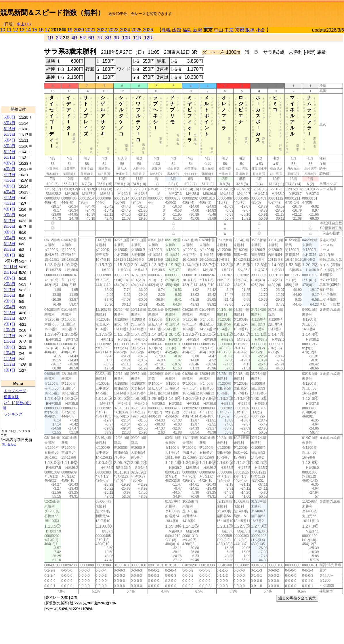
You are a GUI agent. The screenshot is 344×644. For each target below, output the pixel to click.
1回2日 (9, 364)
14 (28, 30)
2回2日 (9, 318)
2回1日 (9, 324)
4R (74, 38)
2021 (90, 30)
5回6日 (9, 129)
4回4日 (9, 192)
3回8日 (9, 215)
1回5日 (9, 347)
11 (9, 30)
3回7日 (9, 221)
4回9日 (9, 163)
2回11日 (11, 267)
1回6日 (9, 341)
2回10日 (11, 272)
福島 (187, 30)
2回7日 (9, 290)
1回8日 (9, 330)
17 (47, 30)
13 (22, 30)
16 (41, 30)
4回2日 (9, 203)
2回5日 (9, 301)
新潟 (198, 30)
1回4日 (9, 353)
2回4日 (9, 307)
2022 (102, 30)
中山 (219, 30)
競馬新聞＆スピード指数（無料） (52, 13)
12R (148, 38)
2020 (79, 30)
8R (108, 38)
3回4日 (9, 238)
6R (91, 38)
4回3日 (9, 198)
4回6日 (9, 180)
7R (100, 38)
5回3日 (9, 146)
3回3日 (9, 244)
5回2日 (9, 152)
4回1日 (9, 209)
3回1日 (9, 255)
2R (59, 38)
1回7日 (9, 336)
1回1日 (9, 370)
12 (16, 30)
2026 (148, 30)
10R (126, 38)
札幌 (166, 30)
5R (83, 38)
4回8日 (9, 169)
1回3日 (9, 359)
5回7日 (9, 123)
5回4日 (9, 140)
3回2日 (9, 249)
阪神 (250, 30)
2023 (113, 30)
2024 (125, 30)
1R (50, 38)
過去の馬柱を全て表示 (297, 598)
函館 (177, 30)
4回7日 (9, 175)
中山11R (24, 24)
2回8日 (9, 284)
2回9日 (9, 278)
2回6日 (9, 295)
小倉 (261, 30)
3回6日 (9, 226)
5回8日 (9, 117)
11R (137, 38)
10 (3, 30)
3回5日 (9, 232)
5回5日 (9, 134)
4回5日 (9, 186)
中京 (229, 30)
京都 (240, 30)
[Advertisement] (277, 10)
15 (35, 30)
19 (70, 30)
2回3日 (9, 313)
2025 (137, 30)
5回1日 (9, 157)
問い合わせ (9, 444)
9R (116, 38)
